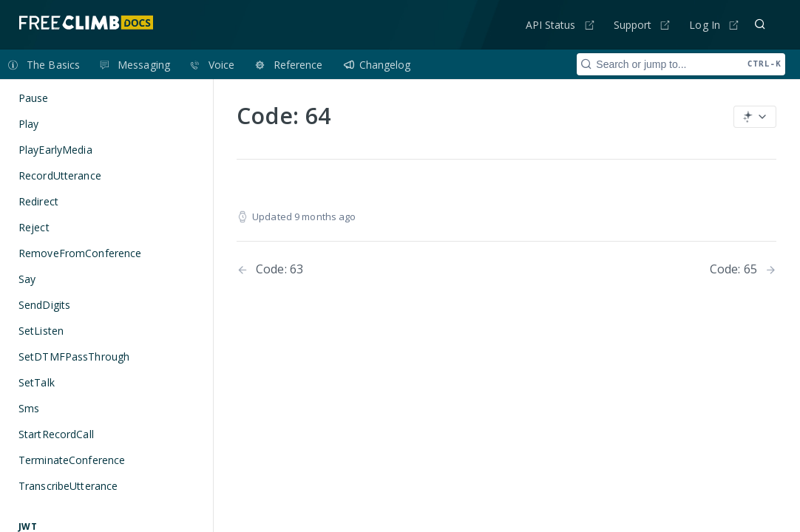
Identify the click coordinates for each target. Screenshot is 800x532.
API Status (551, 25)
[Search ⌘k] (760, 24)
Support (633, 25)
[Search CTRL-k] (681, 64)
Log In (705, 25)
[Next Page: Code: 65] (743, 269)
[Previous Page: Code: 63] (352, 269)
